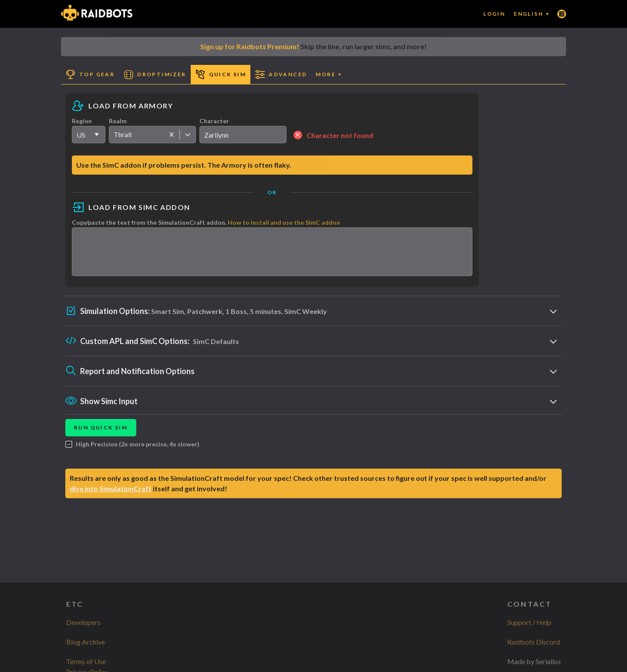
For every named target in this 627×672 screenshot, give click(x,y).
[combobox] (114, 135)
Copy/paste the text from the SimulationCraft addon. (206, 222)
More (328, 74)
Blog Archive (86, 642)
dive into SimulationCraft (111, 496)
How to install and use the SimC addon (284, 222)
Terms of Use (86, 661)
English (531, 14)
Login (494, 14)
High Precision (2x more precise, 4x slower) (132, 452)
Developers (83, 622)
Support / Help (529, 622)
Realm (118, 121)
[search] (243, 135)
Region (82, 121)
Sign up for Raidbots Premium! (250, 46)
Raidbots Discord (534, 642)
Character (214, 121)
